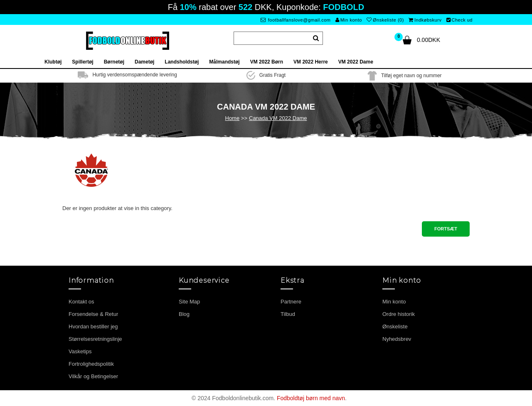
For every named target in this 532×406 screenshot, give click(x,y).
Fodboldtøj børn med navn (311, 398)
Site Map (189, 302)
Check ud (459, 20)
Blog (184, 314)
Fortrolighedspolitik (91, 364)
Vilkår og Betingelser (93, 376)
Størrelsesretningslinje (95, 339)
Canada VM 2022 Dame (278, 118)
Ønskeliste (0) (385, 20)
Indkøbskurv (425, 20)
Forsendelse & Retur (93, 314)
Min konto (349, 20)
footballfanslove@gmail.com (296, 20)
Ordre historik (399, 314)
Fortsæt (446, 229)
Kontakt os (81, 302)
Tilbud (288, 314)
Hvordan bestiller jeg (93, 327)
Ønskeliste (395, 327)
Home (233, 118)
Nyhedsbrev (397, 339)
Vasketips (80, 351)
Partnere (291, 302)
